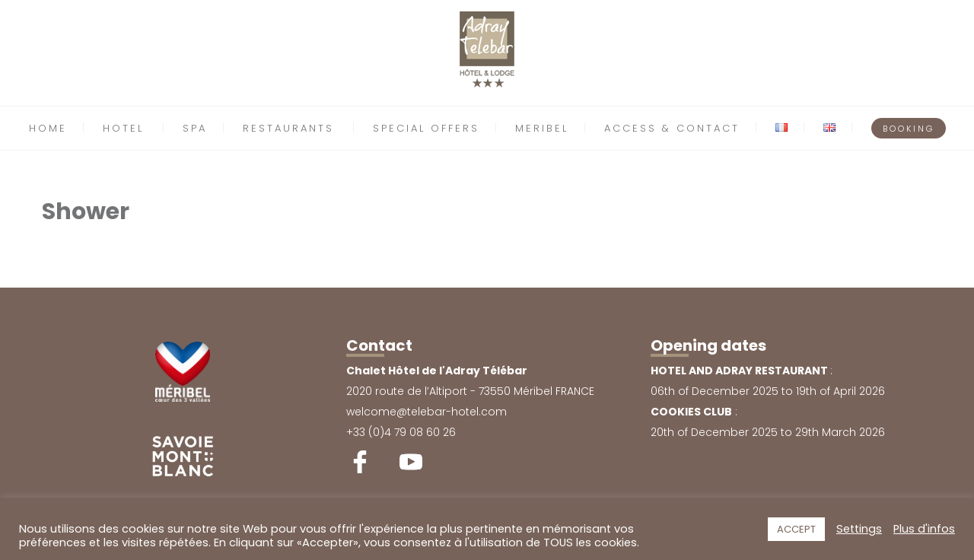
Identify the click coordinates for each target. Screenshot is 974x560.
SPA (195, 128)
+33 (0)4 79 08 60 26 (401, 432)
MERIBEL (542, 128)
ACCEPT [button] (796, 529)
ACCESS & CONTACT (672, 128)
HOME (48, 128)
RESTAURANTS (288, 128)
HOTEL (123, 128)
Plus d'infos (924, 529)
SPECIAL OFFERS (426, 128)
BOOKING (909, 129)
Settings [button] (859, 529)
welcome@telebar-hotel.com (427, 412)
